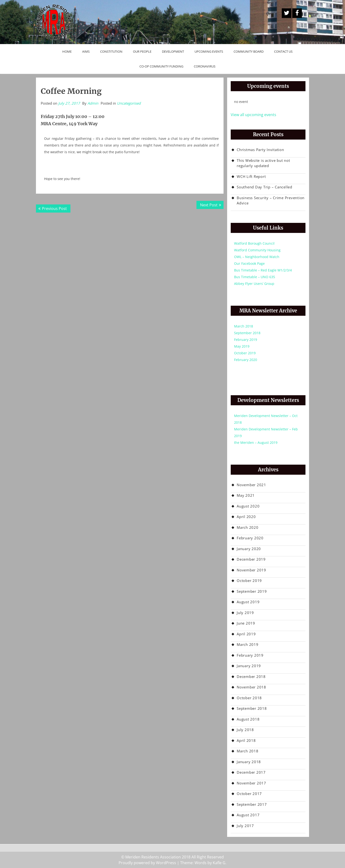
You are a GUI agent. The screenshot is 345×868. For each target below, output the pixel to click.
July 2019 (245, 613)
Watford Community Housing (257, 250)
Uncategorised (129, 103)
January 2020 (249, 549)
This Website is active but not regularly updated (263, 163)
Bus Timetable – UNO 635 (255, 277)
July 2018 (245, 730)
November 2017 (251, 783)
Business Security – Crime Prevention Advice (271, 200)
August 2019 (248, 602)
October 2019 (245, 353)
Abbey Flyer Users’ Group (254, 284)
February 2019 (246, 340)
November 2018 (251, 687)
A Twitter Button (287, 13)
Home (67, 51)
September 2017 (252, 804)
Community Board (249, 51)
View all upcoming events (253, 115)
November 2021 (251, 485)
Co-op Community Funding (161, 66)
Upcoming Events (209, 51)
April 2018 (246, 740)
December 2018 (251, 676)
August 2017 (248, 815)
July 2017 (245, 826)
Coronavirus (205, 66)
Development (173, 51)
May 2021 (246, 495)
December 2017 (251, 772)
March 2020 (248, 527)
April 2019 (246, 634)
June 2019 (246, 623)
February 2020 (246, 360)
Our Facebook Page (249, 263)
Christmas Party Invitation (260, 150)
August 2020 (248, 506)
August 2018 (248, 719)
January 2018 (249, 762)
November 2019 (251, 570)
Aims (86, 51)
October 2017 (249, 794)
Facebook (297, 13)
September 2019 (252, 591)
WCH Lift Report (251, 176)
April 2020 (246, 517)
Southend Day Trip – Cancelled (264, 187)
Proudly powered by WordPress (147, 863)
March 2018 (244, 326)
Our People (142, 51)
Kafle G (219, 863)
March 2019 (248, 644)
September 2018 (247, 333)
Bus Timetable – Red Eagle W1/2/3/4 (263, 270)
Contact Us (283, 51)
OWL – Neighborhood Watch (257, 257)
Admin (93, 103)
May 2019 (242, 346)
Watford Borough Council (254, 243)
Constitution (111, 51)
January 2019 (249, 666)
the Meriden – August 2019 (256, 442)
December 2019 (251, 559)
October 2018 (249, 698)
